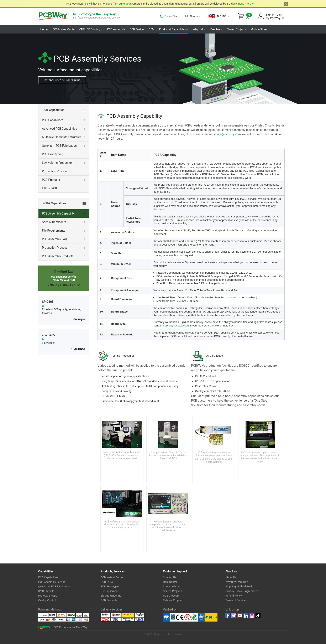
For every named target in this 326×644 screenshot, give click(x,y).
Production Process (64, 172)
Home (44, 29)
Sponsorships (171, 586)
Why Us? (199, 29)
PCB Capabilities (64, 120)
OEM (152, 29)
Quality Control (47, 600)
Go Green (211, 617)
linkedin (246, 616)
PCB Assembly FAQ (64, 239)
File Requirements (64, 231)
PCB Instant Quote (63, 29)
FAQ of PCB (64, 189)
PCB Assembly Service (52, 582)
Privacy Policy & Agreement (242, 591)
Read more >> (246, 4)
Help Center (192, 16)
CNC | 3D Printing (91, 29)
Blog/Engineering (111, 596)
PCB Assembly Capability (64, 214)
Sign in (270, 15)
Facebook (228, 616)
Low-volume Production (64, 163)
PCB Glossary (171, 596)
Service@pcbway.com (227, 134)
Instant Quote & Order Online (62, 80)
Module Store (259, 29)
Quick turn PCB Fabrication (64, 146)
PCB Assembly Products (64, 257)
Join (280, 15)
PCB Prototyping (64, 155)
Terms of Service (235, 600)
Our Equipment (110, 591)
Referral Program (173, 600)
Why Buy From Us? (236, 582)
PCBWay (53, 17)
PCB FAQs (107, 582)
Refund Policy (234, 596)
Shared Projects (236, 29)
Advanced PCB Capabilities (64, 129)
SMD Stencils (46, 591)
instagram (252, 616)
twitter (234, 616)
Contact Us (170, 577)
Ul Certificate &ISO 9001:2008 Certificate (184, 617)
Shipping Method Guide (239, 586)
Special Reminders (64, 222)
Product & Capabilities (174, 29)
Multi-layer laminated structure (64, 138)
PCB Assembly (116, 29)
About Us (231, 577)
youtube (240, 616)
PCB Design (137, 29)
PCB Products (64, 180)
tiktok (258, 616)
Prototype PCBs (48, 596)
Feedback (216, 29)
